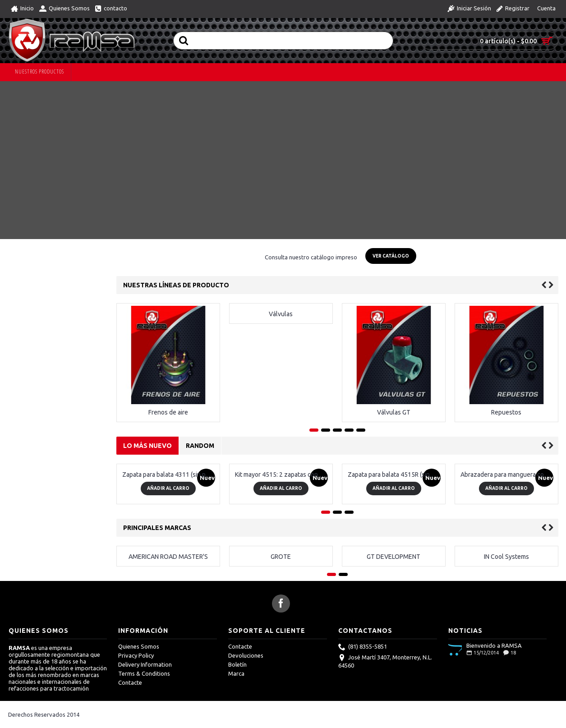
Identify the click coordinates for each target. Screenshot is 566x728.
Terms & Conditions (144, 673)
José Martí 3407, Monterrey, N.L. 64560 (385, 661)
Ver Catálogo (391, 256)
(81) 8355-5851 (363, 647)
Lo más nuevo (147, 446)
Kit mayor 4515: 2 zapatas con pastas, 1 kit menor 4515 (283, 475)
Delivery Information (145, 664)
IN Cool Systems (506, 557)
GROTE (281, 557)
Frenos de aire (168, 412)
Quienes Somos (139, 646)
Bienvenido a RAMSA (494, 645)
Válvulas (281, 314)
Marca (236, 673)
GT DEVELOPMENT (393, 557)
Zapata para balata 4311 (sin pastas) (170, 475)
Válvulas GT (394, 412)
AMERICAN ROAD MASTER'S (168, 557)
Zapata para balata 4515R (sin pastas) (395, 475)
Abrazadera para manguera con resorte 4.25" (508, 475)
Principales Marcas (157, 528)
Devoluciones (246, 655)
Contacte (130, 682)
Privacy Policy (136, 655)
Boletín (237, 664)
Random (200, 446)
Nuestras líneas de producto (176, 285)
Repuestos (506, 412)
